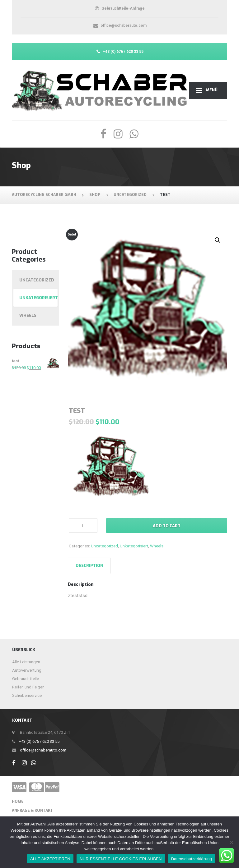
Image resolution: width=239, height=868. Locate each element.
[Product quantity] (83, 525)
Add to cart (167, 526)
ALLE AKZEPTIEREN (50, 859)
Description (89, 566)
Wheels (157, 546)
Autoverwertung (27, 670)
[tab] (89, 565)
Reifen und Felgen (28, 687)
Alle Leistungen (26, 662)
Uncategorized (104, 546)
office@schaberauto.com (43, 750)
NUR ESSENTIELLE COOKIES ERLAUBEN (121, 859)
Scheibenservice (27, 695)
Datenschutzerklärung (192, 859)
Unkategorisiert (134, 546)
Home (18, 802)
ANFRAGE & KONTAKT (33, 811)
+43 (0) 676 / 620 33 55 (39, 741)
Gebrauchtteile (26, 679)
